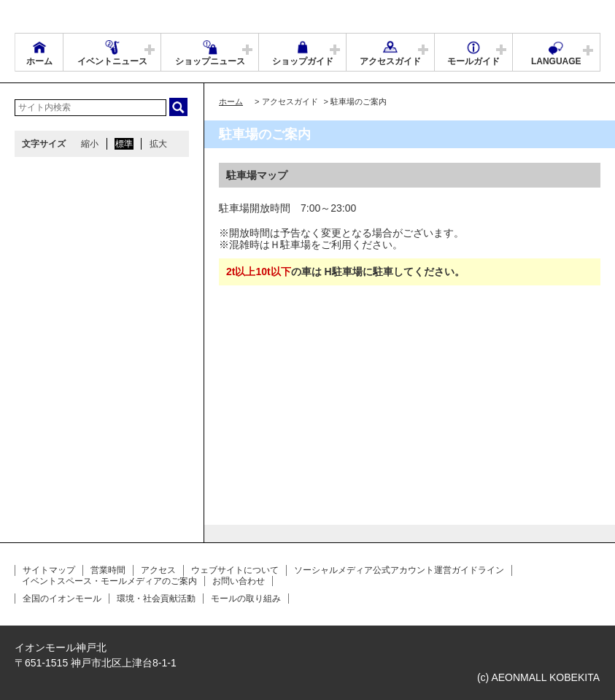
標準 (124, 144)
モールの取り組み (246, 599)
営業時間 (108, 570)
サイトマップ (49, 570)
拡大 (158, 144)
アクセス (158, 570)
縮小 (90, 144)
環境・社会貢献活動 (156, 599)
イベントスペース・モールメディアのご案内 (109, 581)
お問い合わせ (239, 581)
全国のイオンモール (62, 599)
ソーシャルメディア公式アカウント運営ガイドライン (399, 570)
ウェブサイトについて (235, 570)
